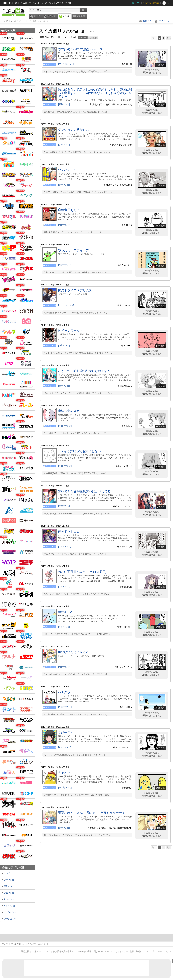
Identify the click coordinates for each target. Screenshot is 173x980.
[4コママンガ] (65, 225)
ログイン (136, 3)
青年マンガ (9, 886)
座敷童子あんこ (69, 210)
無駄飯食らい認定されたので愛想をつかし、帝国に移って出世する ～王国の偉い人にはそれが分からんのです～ (95, 93)
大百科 (44, 3)
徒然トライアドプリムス (75, 290)
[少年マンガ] (64, 145)
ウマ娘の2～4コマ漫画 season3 (80, 49)
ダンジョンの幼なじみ (73, 130)
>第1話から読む (152, 70)
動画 (11, 3)
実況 (51, 3)
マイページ (164, 21)
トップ (37, 16)
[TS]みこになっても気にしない (79, 451)
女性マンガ (9, 899)
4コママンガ (10, 906)
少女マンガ (9, 893)
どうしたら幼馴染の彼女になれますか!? (86, 371)
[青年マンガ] (64, 104)
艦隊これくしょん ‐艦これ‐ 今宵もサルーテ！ (91, 813)
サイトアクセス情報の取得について (132, 951)
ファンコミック (11, 919)
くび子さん (66, 733)
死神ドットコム (69, 532)
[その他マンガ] (65, 426)
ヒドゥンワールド (70, 331)
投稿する (147, 21)
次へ (169, 38)
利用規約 (36, 951)
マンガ (66, 16)
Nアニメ (59, 3)
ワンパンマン (67, 170)
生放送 (24, 3)
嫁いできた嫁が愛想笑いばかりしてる (84, 491)
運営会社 (25, 951)
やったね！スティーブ (73, 250)
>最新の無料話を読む (152, 73)
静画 (17, 3)
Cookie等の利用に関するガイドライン (95, 951)
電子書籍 (81, 16)
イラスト (51, 16)
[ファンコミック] (66, 64)
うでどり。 (66, 773)
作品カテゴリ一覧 (13, 868)
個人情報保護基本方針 (63, 951)
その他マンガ (10, 912)
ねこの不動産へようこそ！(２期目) (82, 572)
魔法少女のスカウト (72, 411)
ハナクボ (64, 692)
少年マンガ (9, 880)
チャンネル (34, 3)
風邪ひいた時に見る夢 (73, 652)
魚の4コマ (65, 612)
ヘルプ (47, 951)
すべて (7, 873)
